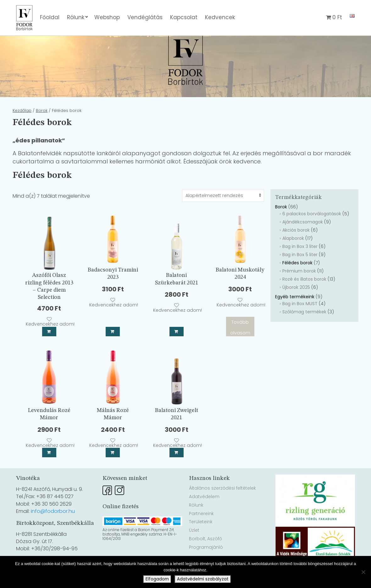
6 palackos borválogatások (312, 231)
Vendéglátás (145, 17)
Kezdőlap (22, 128)
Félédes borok (297, 280)
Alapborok (293, 256)
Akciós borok (296, 247)
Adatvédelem (204, 514)
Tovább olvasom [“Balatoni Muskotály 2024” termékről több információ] (240, 345)
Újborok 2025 (296, 305)
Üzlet (194, 547)
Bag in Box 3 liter (300, 264)
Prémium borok (299, 288)
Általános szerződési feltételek (222, 505)
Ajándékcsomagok (303, 239)
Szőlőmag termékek (304, 329)
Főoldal (50, 17)
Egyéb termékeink (295, 314)
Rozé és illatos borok (304, 296)
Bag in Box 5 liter (300, 272)
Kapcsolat (184, 17)
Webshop (107, 17)
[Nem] (363, 572)
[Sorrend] (223, 213)
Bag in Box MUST (300, 321)
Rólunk (76, 17)
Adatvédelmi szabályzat (203, 579)
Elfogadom (157, 579)
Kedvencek (220, 17)
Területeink (201, 539)
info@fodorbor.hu (53, 528)
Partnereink (201, 531)
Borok (42, 128)
